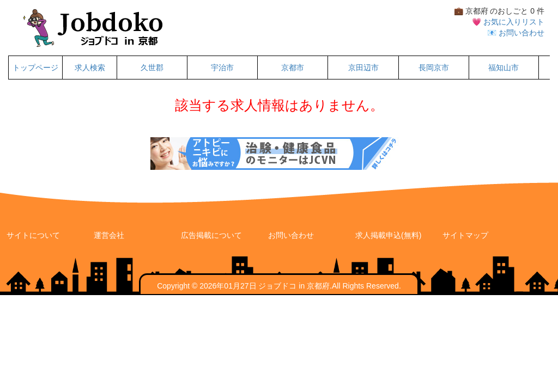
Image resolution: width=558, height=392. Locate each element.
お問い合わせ (291, 235)
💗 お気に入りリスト (508, 22)
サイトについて (33, 235)
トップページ (35, 68)
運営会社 (109, 235)
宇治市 (222, 68)
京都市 (293, 68)
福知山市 (504, 68)
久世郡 (152, 68)
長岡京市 (434, 68)
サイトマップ (465, 235)
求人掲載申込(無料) (388, 235)
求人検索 (90, 68)
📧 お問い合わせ (516, 33)
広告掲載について (211, 235)
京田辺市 (363, 68)
